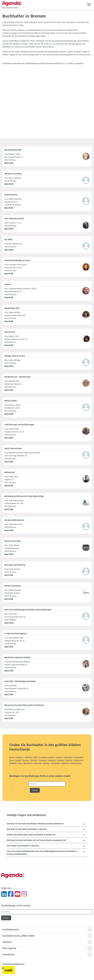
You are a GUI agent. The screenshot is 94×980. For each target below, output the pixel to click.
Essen (12, 760)
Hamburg (19, 757)
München (29, 757)
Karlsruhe (38, 763)
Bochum (69, 760)
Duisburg (61, 760)
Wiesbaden (56, 763)
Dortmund (78, 757)
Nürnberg (52, 760)
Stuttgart (59, 757)
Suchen (35, 790)
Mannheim (28, 763)
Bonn (20, 763)
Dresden (34, 760)
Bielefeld (13, 763)
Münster (46, 763)
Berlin (12, 757)
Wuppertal (78, 760)
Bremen (26, 760)
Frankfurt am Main (46, 757)
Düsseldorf (68, 757)
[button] (89, 4)
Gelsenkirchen (76, 763)
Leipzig (18, 760)
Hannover (43, 760)
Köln (36, 757)
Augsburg (65, 763)
